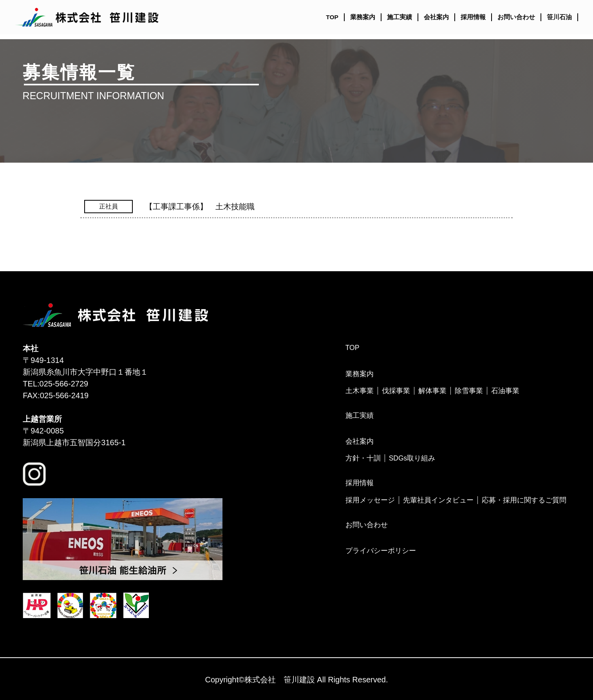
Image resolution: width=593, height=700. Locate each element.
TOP (332, 17)
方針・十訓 (363, 458)
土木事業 (360, 391)
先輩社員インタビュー (438, 500)
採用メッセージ (370, 500)
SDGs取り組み (412, 458)
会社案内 (436, 17)
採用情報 (473, 17)
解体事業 (432, 391)
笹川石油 (559, 17)
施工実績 (400, 17)
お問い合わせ (516, 17)
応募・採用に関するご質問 (524, 500)
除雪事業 (469, 391)
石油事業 (505, 391)
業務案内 (363, 17)
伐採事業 (396, 391)
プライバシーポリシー (381, 551)
